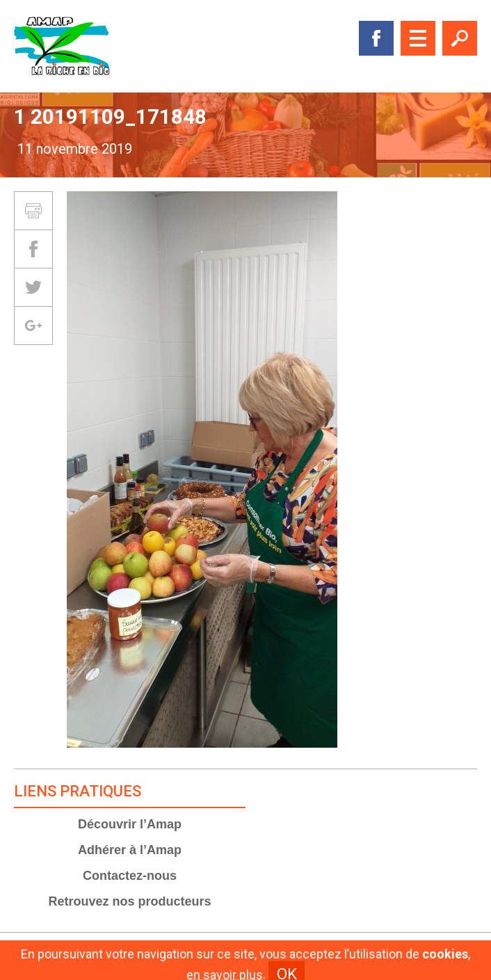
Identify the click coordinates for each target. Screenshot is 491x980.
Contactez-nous (130, 876)
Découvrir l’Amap (130, 824)
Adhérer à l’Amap (130, 850)
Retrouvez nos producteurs (129, 901)
